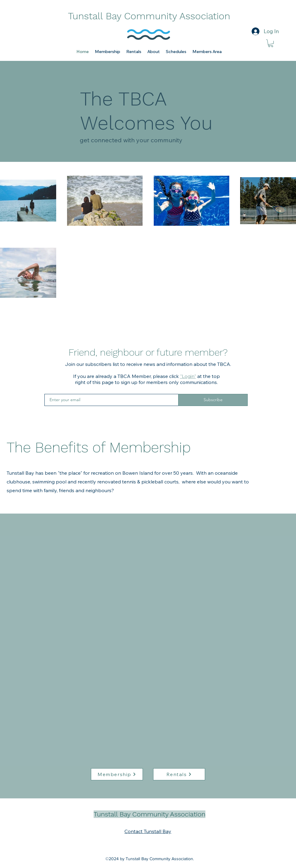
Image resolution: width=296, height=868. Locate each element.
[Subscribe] (213, 400)
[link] (271, 43)
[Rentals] (179, 774)
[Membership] (117, 774)
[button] (108, 52)
